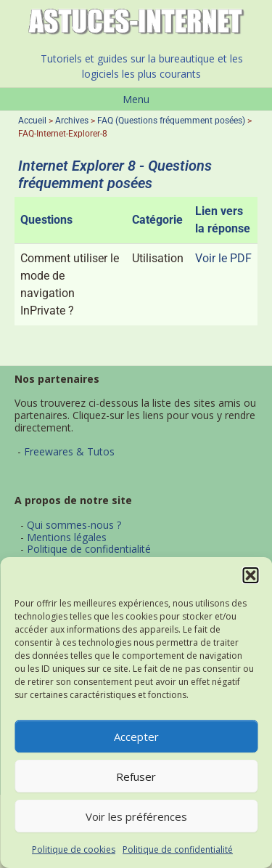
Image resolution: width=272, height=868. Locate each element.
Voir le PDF (223, 258)
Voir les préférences (136, 816)
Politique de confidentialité (178, 849)
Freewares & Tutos (69, 451)
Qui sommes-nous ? (74, 525)
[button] (250, 575)
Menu (136, 99)
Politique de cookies (74, 849)
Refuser (136, 776)
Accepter (136, 737)
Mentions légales (67, 537)
